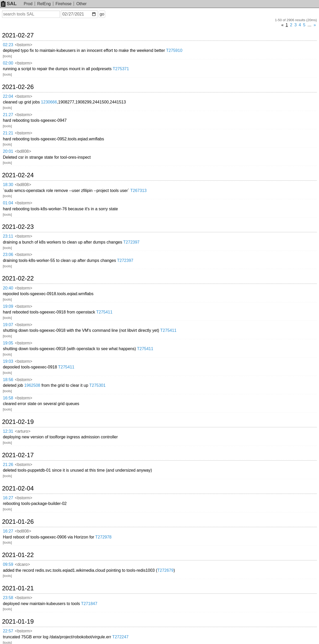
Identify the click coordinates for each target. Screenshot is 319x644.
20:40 (8, 288)
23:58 (8, 598)
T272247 (120, 637)
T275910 (174, 50)
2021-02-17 (18, 455)
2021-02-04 (18, 488)
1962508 (32, 385)
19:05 (8, 343)
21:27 (8, 115)
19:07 (8, 325)
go (102, 14)
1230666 (49, 102)
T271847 (89, 604)
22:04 (8, 96)
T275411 (104, 312)
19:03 (8, 361)
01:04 (8, 203)
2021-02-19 (18, 422)
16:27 (8, 498)
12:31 (8, 431)
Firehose (63, 4)
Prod (28, 4)
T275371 (121, 69)
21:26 (8, 465)
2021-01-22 (18, 555)
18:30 (8, 185)
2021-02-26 (18, 87)
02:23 (8, 45)
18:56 (8, 380)
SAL (9, 3)
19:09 (8, 306)
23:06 (8, 255)
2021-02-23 (18, 227)
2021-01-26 (18, 522)
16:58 (8, 398)
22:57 (8, 631)
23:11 (8, 236)
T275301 (97, 385)
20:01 (8, 151)
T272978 (103, 537)
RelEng (44, 4)
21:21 (8, 133)
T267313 (138, 191)
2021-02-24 (18, 175)
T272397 (131, 242)
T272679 (165, 570)
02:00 (8, 63)
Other (81, 4)
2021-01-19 (18, 622)
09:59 (8, 564)
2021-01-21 (18, 588)
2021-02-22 (18, 278)
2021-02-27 (18, 35)
